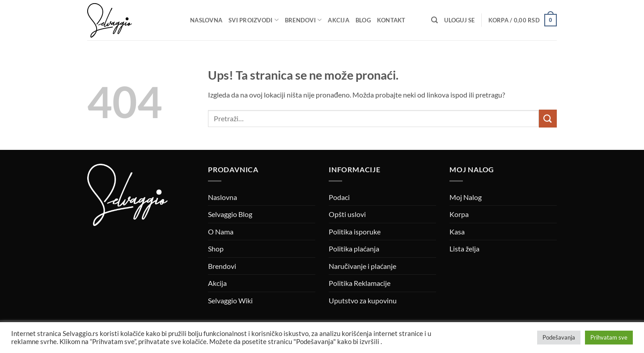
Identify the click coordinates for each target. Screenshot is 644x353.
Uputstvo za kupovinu (363, 300)
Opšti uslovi (347, 214)
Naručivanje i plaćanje (362, 266)
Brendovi (303, 20)
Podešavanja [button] (559, 337)
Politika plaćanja (354, 249)
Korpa (459, 214)
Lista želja (464, 249)
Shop (216, 249)
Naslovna (206, 20)
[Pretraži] (434, 20)
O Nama (221, 232)
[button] (459, 20)
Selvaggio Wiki (230, 300)
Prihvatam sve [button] (609, 337)
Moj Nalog (466, 197)
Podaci (339, 197)
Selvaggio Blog (230, 214)
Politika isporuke (355, 232)
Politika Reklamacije (360, 283)
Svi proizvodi (254, 20)
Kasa (457, 232)
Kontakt (391, 20)
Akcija (339, 20)
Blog (363, 20)
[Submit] (548, 118)
